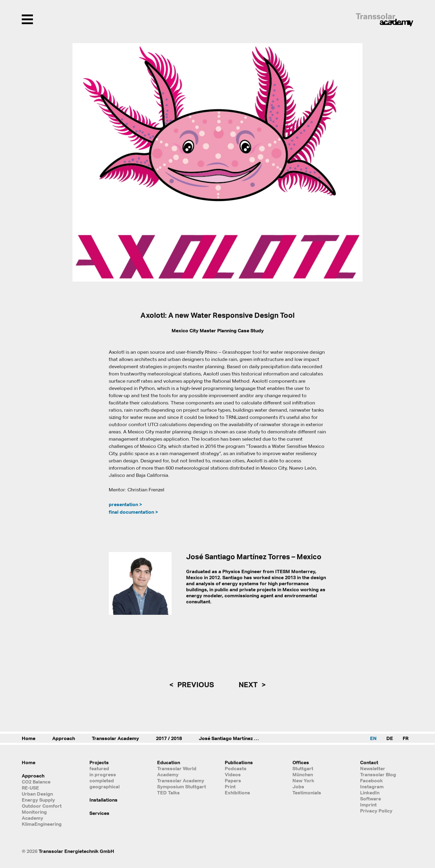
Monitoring (34, 812)
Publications (239, 762)
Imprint (368, 805)
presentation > (125, 504)
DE (390, 738)
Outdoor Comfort (42, 806)
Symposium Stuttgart (182, 787)
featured (99, 768)
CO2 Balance (36, 782)
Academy (32, 818)
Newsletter (373, 768)
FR (406, 738)
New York (303, 780)
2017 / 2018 (169, 738)
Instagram (372, 787)
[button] (354, 162)
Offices (301, 762)
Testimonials (307, 793)
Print (230, 787)
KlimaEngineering (42, 824)
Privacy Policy (376, 811)
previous (195, 685)
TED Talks (168, 793)
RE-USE (30, 788)
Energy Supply (38, 800)
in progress (103, 774)
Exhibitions (237, 793)
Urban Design (37, 794)
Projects (99, 762)
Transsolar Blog (378, 774)
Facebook (371, 780)
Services (99, 813)
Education (169, 762)
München (303, 774)
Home (29, 738)
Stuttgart (303, 768)
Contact (369, 762)
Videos (233, 774)
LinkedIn (370, 793)
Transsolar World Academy (177, 771)
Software (371, 799)
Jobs (298, 787)
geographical (105, 787)
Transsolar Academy (115, 738)
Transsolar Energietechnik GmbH (76, 851)
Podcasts (236, 768)
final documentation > (133, 512)
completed (102, 780)
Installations (103, 800)
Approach (64, 738)
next (249, 685)
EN (373, 738)
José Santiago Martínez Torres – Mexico (235, 738)
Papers (233, 780)
